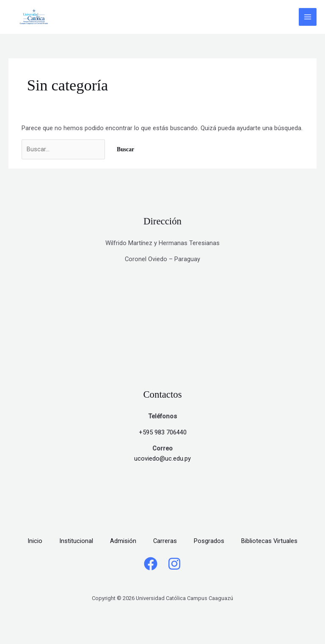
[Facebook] (151, 564)
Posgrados (209, 541)
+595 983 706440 (163, 432)
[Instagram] (174, 564)
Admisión (123, 541)
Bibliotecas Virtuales (269, 541)
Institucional (76, 541)
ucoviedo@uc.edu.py (162, 458)
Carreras (165, 541)
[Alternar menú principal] (308, 17)
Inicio (35, 541)
